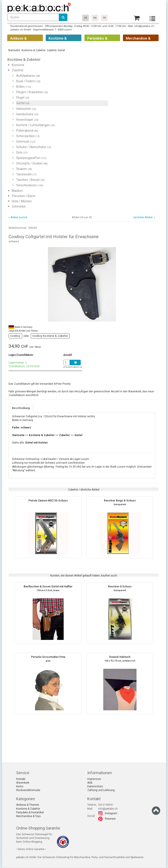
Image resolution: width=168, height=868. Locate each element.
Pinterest (110, 819)
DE (86, 18)
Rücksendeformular (28, 790)
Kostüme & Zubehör (28, 809)
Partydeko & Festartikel (30, 812)
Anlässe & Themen (28, 805)
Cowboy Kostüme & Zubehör (50, 336)
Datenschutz (95, 786)
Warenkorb (23, 783)
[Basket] (137, 18)
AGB (90, 783)
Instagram (111, 813)
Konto (20, 786)
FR (104, 18)
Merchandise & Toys (28, 816)
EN (95, 18)
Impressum (94, 779)
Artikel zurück (19, 217)
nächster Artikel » (144, 217)
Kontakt (21, 779)
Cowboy (15, 336)
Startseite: (14, 50)
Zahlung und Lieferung (101, 790)
